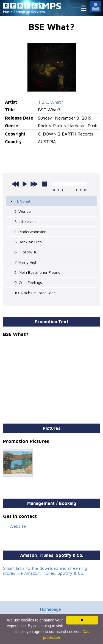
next (34, 184)
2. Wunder (23, 211)
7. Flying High (26, 262)
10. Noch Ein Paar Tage (35, 293)
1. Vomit (23, 201)
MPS (52, 6)
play (25, 184)
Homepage (50, 609)
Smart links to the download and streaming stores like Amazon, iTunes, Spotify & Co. (45, 571)
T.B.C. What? (50, 102)
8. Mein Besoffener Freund (37, 272)
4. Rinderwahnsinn (30, 232)
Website (18, 526)
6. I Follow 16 (26, 252)
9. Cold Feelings (28, 282)
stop (44, 184)
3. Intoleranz (25, 221)
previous (15, 184)
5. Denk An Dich (28, 242)
